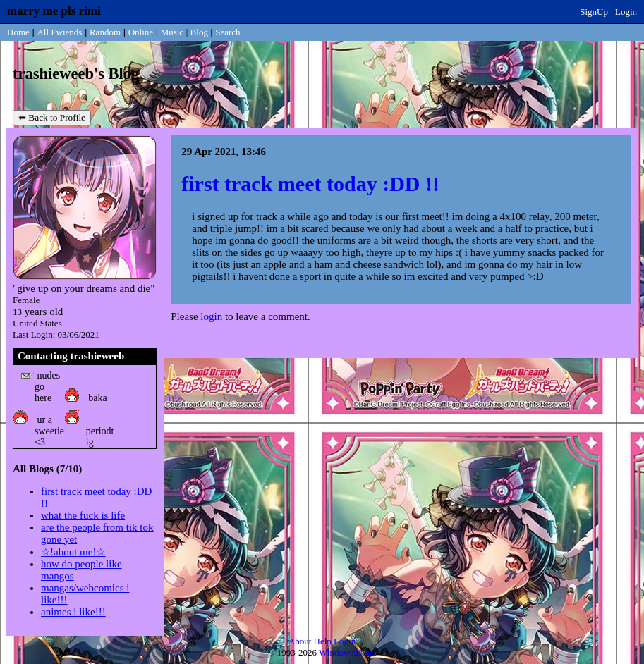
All (59, 32)
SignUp (594, 12)
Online (141, 32)
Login (626, 12)
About (300, 641)
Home (18, 32)
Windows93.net (347, 652)
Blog (199, 32)
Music (172, 32)
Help (323, 641)
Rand (105, 32)
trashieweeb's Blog (76, 74)
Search (227, 32)
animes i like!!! (73, 612)
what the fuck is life (83, 515)
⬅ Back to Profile (52, 117)
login (211, 316)
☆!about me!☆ (73, 552)
